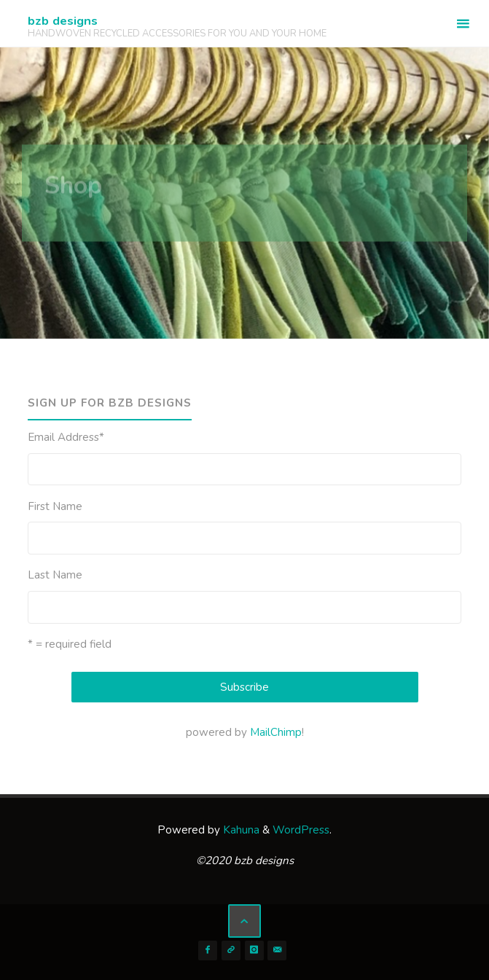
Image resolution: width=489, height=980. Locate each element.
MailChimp (276, 732)
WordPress (301, 830)
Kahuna (240, 830)
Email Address (66, 437)
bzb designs (63, 21)
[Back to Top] (245, 921)
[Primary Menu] (463, 24)
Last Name (55, 575)
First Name (55, 506)
